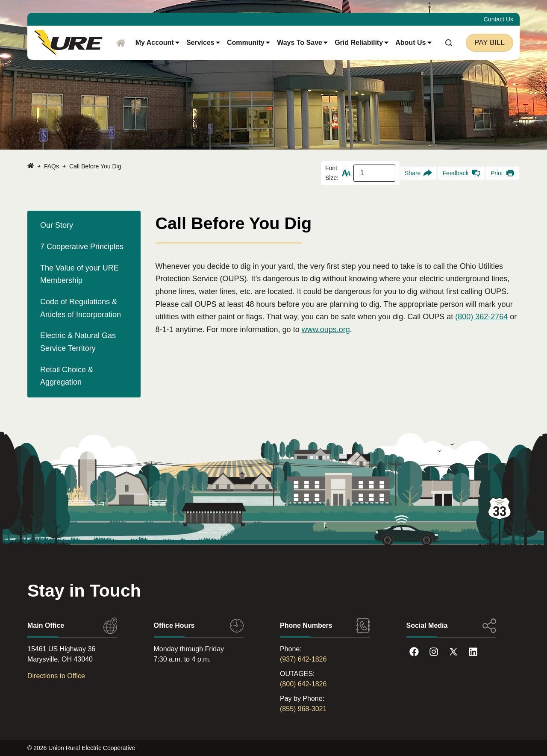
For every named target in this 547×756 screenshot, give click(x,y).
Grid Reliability (362, 43)
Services (203, 43)
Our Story (57, 225)
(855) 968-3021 (303, 709)
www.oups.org (326, 329)
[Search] (449, 43)
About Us (413, 43)
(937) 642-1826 (303, 659)
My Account (157, 43)
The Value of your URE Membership (79, 274)
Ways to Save (302, 43)
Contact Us (498, 19)
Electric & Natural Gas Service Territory (78, 342)
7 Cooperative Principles (82, 247)
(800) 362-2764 (481, 317)
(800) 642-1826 (303, 684)
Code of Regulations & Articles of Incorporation (81, 308)
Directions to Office (56, 676)
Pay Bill (490, 43)
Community (249, 43)
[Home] (121, 43)
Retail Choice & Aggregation (67, 376)
